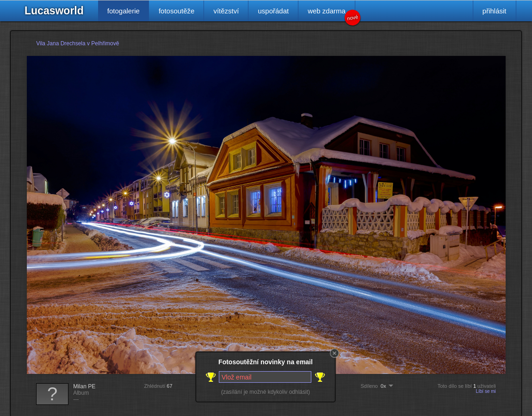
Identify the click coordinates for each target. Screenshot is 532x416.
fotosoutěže (177, 11)
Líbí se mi (486, 391)
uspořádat (273, 11)
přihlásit (495, 11)
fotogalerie (124, 11)
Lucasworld (54, 11)
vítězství (226, 11)
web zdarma (331, 14)
